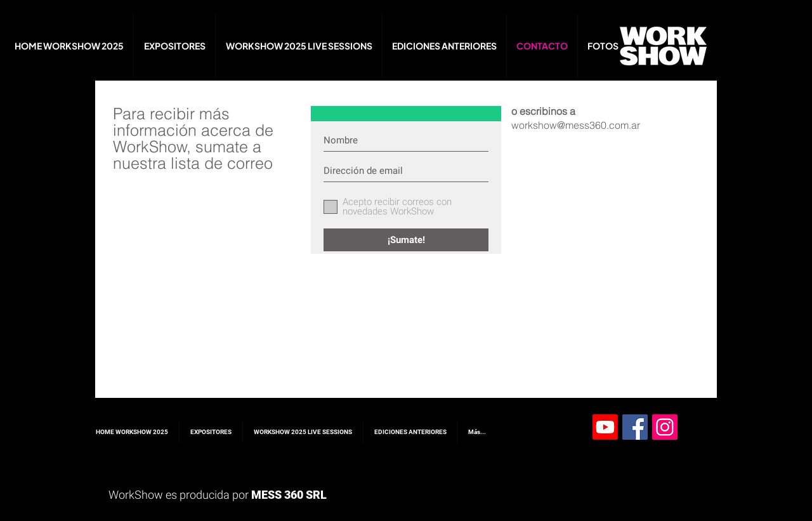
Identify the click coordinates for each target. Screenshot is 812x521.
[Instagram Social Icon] (665, 427)
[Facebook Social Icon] (635, 427)
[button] (603, 46)
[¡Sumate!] (406, 240)
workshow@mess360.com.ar (576, 125)
